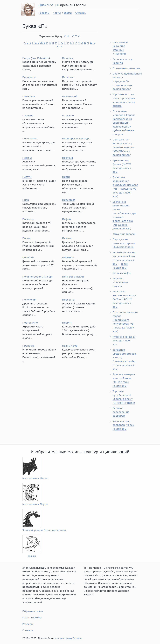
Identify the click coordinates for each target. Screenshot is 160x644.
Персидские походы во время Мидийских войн (124, 243)
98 (115, 382)
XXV (116, 151)
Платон (67, 238)
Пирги (66, 177)
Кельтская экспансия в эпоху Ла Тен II (124, 295)
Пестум (27, 177)
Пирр (26, 200)
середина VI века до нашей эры (124, 192)
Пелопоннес (30, 138)
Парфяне (68, 115)
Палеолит (68, 77)
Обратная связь (33, 611)
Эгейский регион (33, 530)
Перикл (27, 158)
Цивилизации (49, 5)
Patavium (43, 58)
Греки (116, 273)
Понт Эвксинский (73, 277)
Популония (29, 300)
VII (115, 189)
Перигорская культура (76, 138)
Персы (44, 504)
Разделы (44, 13)
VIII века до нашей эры (122, 168)
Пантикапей (70, 96)
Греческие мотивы (55, 530)
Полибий (28, 257)
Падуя (26, 58)
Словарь (81, 13)
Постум (67, 323)
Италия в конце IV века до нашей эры (124, 341)
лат (34, 58)
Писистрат (69, 200)
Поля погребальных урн (38, 277)
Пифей (66, 219)
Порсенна (68, 300)
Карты (57, 13)
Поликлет (68, 257)
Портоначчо (30, 323)
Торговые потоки (123, 94)
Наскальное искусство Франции (120, 46)
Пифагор (28, 219)
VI (126, 299)
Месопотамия (31, 478)
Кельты (32, 556)
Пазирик (68, 58)
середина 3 (121, 81)
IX (124, 164)
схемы (68, 13)
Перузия (68, 158)
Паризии (28, 115)
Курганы (118, 278)
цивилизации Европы (69, 638)
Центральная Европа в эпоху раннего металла (123, 143)
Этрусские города (124, 234)
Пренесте (28, 346)
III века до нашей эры (122, 303)
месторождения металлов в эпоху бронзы (124, 102)
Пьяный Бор (70, 346)
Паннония (29, 96)
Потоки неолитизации (126, 68)
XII (115, 225)
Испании (120, 54)
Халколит (118, 119)
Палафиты (29, 77)
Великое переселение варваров (121, 412)
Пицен (26, 238)
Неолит (44, 478)
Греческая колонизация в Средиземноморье (125, 181)
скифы (126, 273)
